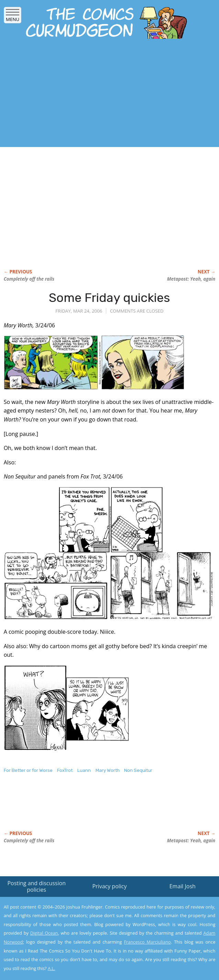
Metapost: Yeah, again (191, 279)
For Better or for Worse (28, 770)
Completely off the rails (29, 279)
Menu (13, 17)
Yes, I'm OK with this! (161, 955)
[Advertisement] (80, 95)
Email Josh (183, 886)
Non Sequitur (138, 770)
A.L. (52, 968)
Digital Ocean (44, 933)
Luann (84, 770)
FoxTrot (65, 770)
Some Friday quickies (109, 298)
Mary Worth (108, 770)
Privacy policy (109, 886)
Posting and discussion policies (36, 886)
